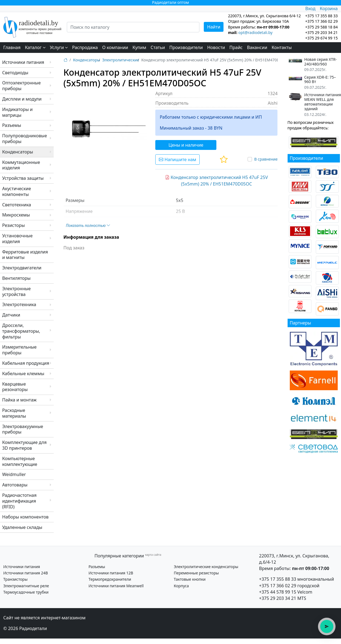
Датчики (11, 315)
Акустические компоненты (17, 191)
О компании (115, 47)
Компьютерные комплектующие (20, 461)
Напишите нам (177, 159)
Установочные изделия (17, 239)
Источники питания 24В (26, 573)
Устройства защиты (23, 178)
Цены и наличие (186, 145)
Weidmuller (14, 474)
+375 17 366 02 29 (278, 586)
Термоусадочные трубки (26, 592)
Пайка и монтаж (19, 400)
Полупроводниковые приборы (25, 139)
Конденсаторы (18, 152)
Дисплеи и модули (22, 99)
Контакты (282, 47)
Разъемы (12, 125)
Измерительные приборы (19, 350)
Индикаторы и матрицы (17, 112)
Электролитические (121, 60)
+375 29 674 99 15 (321, 38)
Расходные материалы (14, 413)
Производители (186, 47)
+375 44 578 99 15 (278, 592)
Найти (214, 27)
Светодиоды (15, 73)
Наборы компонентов (25, 517)
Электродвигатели (22, 268)
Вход (310, 8)
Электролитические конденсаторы (206, 567)
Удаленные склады (22, 527)
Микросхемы (16, 215)
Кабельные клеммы (23, 374)
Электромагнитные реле (26, 586)
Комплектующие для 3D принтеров (24, 445)
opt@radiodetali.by (255, 32)
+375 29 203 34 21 (321, 32)
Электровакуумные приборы (23, 429)
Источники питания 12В (111, 573)
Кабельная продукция (26, 363)
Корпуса (181, 586)
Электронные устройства (16, 291)
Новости (216, 47)
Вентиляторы (16, 278)
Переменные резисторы (196, 573)
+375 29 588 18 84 (321, 27)
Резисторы (14, 225)
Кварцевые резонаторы (15, 387)
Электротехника (19, 304)
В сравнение (266, 159)
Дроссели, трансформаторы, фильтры (21, 331)
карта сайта (153, 555)
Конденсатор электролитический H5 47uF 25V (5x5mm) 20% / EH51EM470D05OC (217, 181)
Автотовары (15, 485)
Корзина (329, 8)
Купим (139, 47)
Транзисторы (15, 579)
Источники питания (23, 62)
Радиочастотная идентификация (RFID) (19, 501)
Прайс (236, 47)
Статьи (158, 47)
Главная (12, 47)
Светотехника (17, 205)
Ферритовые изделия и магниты (25, 255)
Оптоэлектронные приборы (22, 86)
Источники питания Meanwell (116, 586)
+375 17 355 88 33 (278, 579)
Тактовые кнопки (190, 579)
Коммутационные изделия (21, 165)
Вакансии (257, 47)
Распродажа (85, 47)
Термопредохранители (110, 579)
